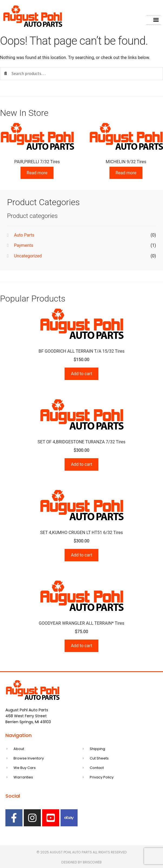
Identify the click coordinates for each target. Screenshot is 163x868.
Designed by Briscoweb (81, 862)
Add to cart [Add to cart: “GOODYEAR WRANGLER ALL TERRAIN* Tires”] (81, 646)
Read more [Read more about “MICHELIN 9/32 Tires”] (126, 173)
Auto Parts (24, 235)
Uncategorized (28, 256)
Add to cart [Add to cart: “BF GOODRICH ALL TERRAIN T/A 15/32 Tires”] (81, 374)
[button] (156, 20)
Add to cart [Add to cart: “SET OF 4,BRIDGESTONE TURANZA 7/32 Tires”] (81, 464)
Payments (24, 245)
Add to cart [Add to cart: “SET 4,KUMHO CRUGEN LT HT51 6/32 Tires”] (81, 555)
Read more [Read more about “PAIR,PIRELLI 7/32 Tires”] (37, 173)
